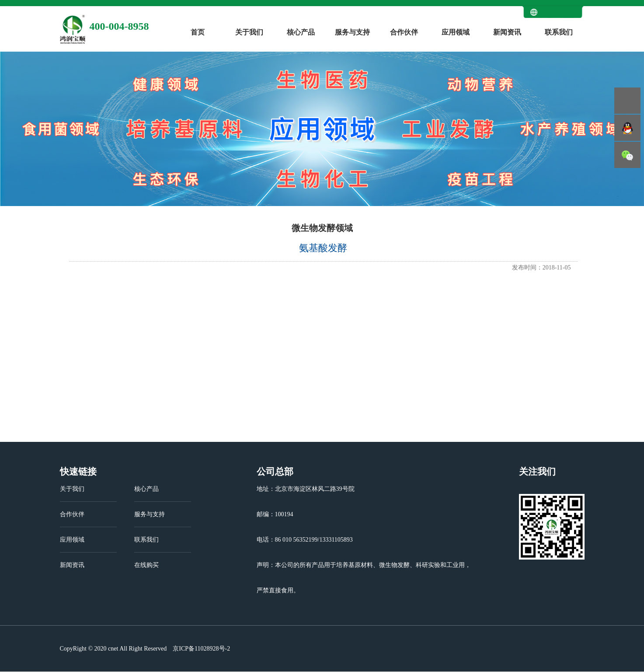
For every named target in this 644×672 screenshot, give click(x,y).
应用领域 (456, 32)
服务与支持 (352, 32)
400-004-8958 (119, 26)
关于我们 (249, 32)
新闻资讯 (507, 32)
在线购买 (146, 565)
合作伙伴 (404, 32)
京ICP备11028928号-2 (201, 649)
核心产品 (301, 32)
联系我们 (559, 32)
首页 (198, 32)
